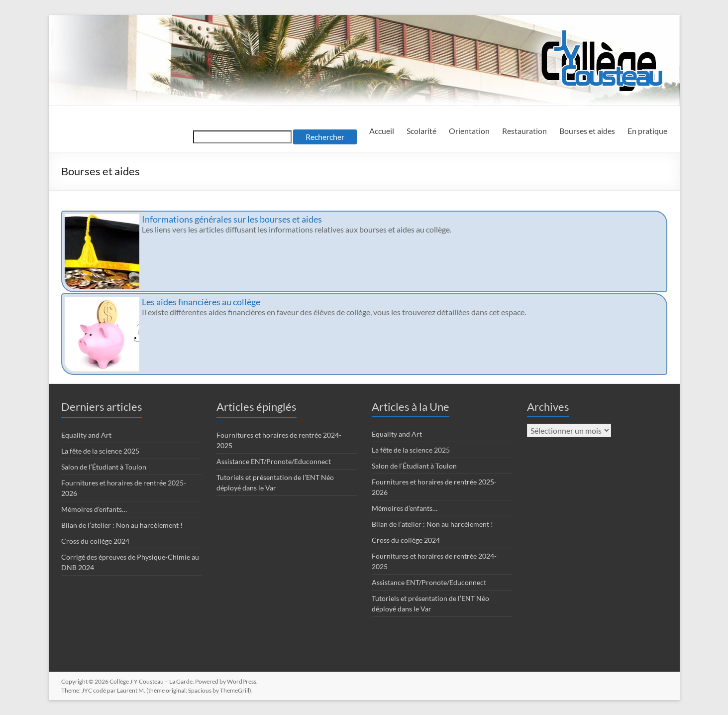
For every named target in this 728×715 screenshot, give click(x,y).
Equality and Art (86, 435)
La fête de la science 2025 (100, 451)
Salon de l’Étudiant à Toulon (104, 467)
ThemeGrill (235, 690)
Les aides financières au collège (201, 302)
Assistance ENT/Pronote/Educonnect (274, 461)
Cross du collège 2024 (95, 541)
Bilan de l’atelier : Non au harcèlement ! (122, 525)
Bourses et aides (587, 131)
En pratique (647, 131)
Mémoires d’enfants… (94, 509)
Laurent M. (131, 690)
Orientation (469, 131)
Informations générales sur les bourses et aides (232, 219)
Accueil (382, 131)
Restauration (524, 131)
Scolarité (421, 131)
